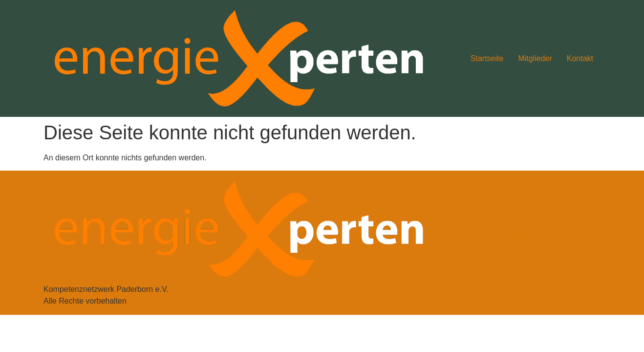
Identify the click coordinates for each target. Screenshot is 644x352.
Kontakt (580, 58)
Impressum (464, 237)
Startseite (487, 58)
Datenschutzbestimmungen (546, 237)
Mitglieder (535, 58)
